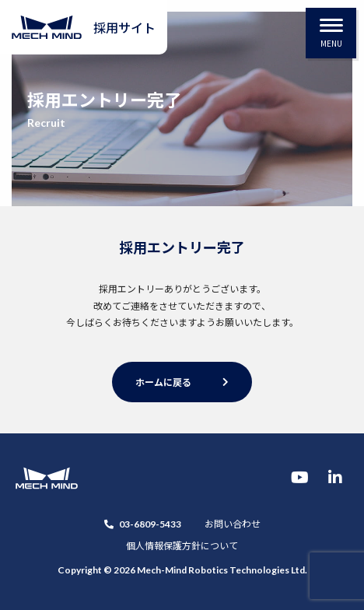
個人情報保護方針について (182, 545)
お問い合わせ (233, 523)
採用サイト (124, 27)
